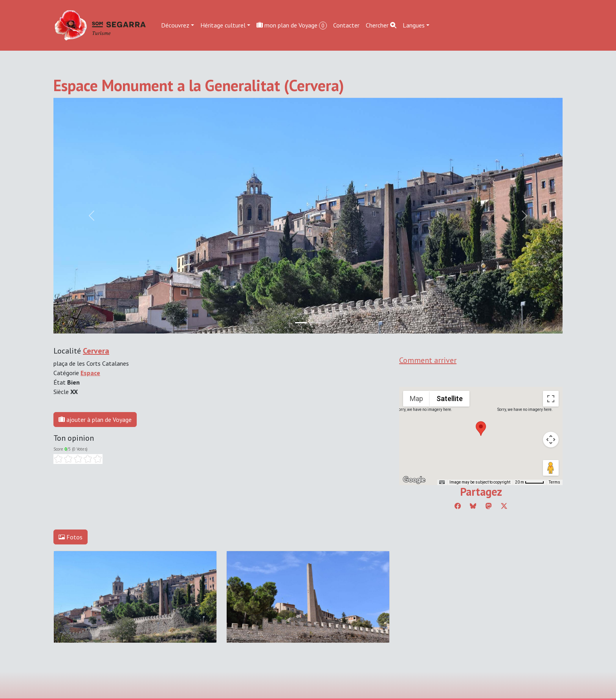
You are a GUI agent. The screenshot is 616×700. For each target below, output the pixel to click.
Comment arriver (428, 360)
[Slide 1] (315, 323)
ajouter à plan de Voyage (95, 420)
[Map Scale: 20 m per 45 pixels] (530, 482)
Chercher (381, 25)
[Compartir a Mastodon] (489, 506)
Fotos (71, 537)
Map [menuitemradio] (416, 399)
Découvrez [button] (175, 25)
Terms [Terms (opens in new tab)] (555, 482)
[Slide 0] (301, 323)
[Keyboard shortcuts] (442, 482)
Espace (90, 373)
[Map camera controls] (551, 440)
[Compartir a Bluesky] (473, 506)
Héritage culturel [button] (223, 25)
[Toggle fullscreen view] (551, 399)
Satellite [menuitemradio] (450, 399)
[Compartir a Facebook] (458, 506)
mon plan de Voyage (292, 25)
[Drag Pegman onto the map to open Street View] (551, 468)
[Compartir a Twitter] (504, 506)
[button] (481, 429)
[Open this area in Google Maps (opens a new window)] (414, 480)
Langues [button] (414, 25)
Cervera (96, 351)
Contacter (346, 25)
